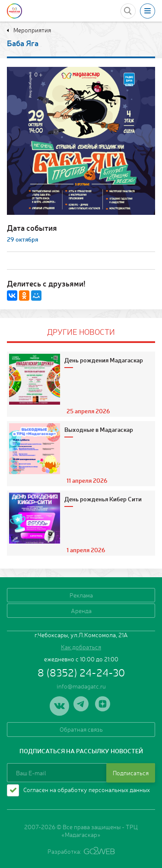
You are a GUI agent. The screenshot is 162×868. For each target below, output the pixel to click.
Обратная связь (81, 729)
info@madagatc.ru (81, 686)
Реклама (81, 595)
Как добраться (81, 647)
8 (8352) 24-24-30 (81, 672)
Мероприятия (32, 30)
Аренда (81, 610)
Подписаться (131, 773)
